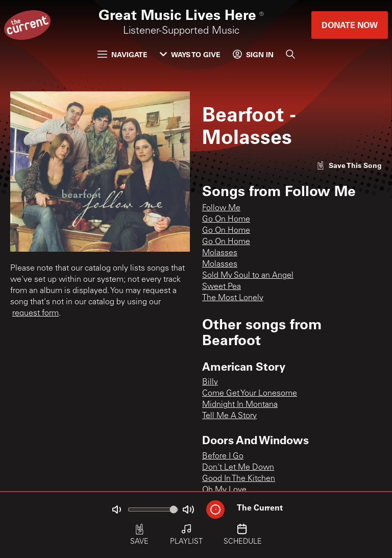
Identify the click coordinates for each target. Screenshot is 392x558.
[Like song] (349, 165)
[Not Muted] (116, 510)
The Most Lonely (233, 298)
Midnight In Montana (240, 405)
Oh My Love (224, 490)
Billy (210, 382)
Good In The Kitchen (239, 479)
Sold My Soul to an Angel (248, 276)
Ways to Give (190, 54)
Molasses (220, 253)
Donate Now (350, 25)
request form (35, 313)
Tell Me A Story (229, 416)
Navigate (122, 54)
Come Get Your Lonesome (250, 394)
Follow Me (221, 208)
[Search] (290, 54)
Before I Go (223, 456)
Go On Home (226, 220)
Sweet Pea (222, 287)
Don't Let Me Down (238, 468)
